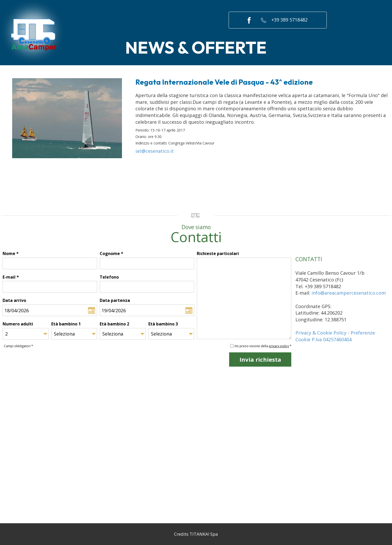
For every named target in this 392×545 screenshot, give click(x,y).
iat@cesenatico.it (155, 151)
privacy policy (279, 346)
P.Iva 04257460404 (332, 339)
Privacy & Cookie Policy (321, 333)
